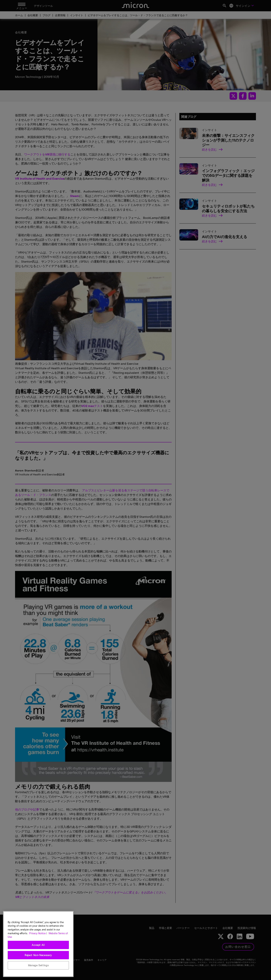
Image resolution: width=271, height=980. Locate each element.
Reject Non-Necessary (38, 955)
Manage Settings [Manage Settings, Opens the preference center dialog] (38, 965)
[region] (38, 944)
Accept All (38, 945)
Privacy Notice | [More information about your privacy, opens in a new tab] (38, 933)
